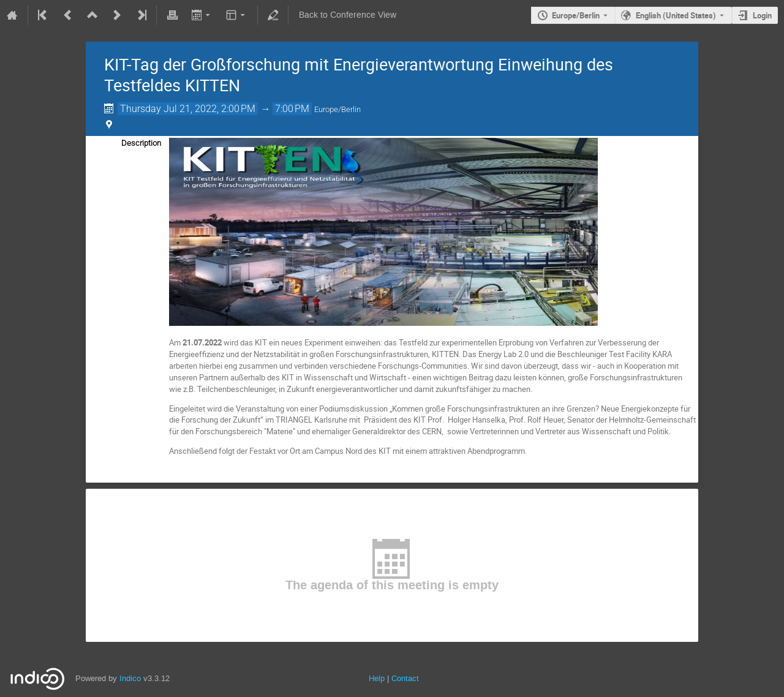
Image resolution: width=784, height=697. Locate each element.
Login (762, 15)
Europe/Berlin (576, 15)
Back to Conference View (348, 15)
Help (377, 678)
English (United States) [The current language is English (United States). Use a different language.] (676, 15)
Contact (405, 678)
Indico (130, 678)
